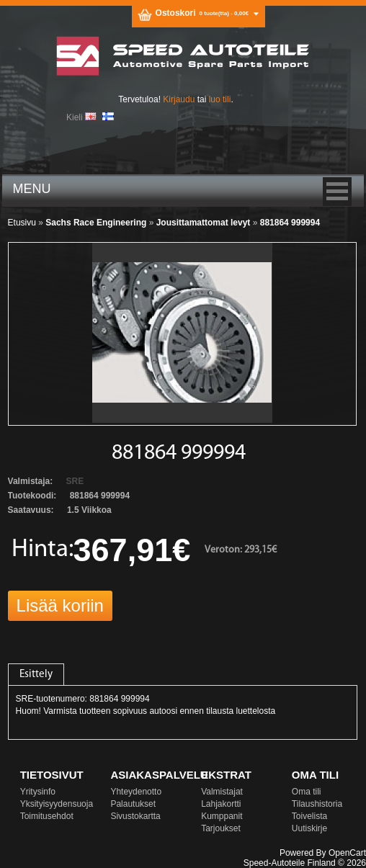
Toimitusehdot (47, 816)
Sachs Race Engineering (96, 223)
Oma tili (307, 792)
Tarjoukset (221, 828)
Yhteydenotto (136, 792)
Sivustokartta (135, 816)
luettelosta (256, 711)
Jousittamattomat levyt (204, 223)
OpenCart (347, 853)
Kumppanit (222, 816)
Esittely (36, 675)
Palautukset (133, 804)
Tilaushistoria (317, 804)
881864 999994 (290, 223)
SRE (75, 481)
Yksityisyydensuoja (57, 804)
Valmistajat (222, 792)
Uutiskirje (309, 828)
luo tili (220, 99)
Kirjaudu (179, 99)
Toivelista (309, 816)
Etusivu (22, 223)
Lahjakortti (221, 804)
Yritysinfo (38, 792)
